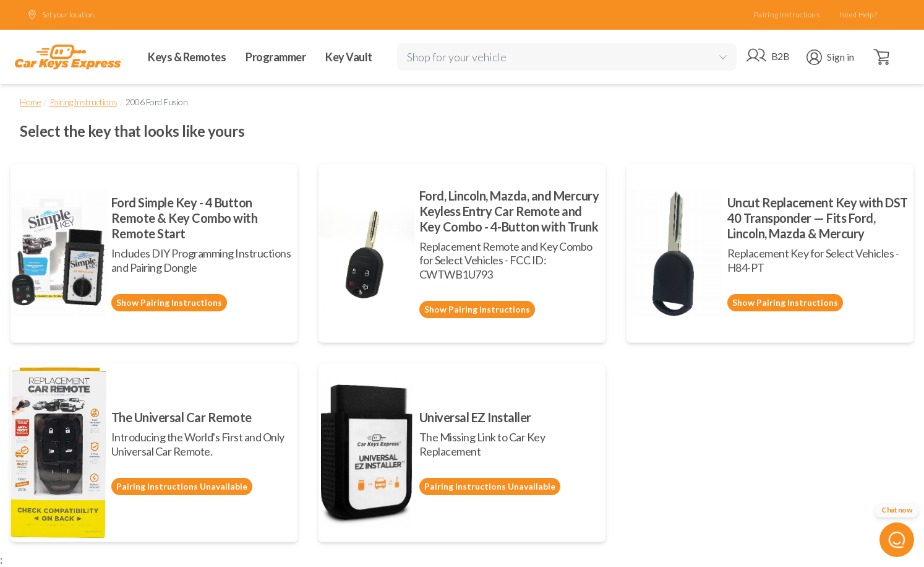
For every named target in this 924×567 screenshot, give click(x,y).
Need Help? (858, 15)
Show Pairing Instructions (169, 302)
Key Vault (349, 57)
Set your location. (61, 15)
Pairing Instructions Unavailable (182, 486)
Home (30, 102)
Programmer (276, 57)
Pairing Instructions (787, 15)
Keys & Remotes (187, 57)
